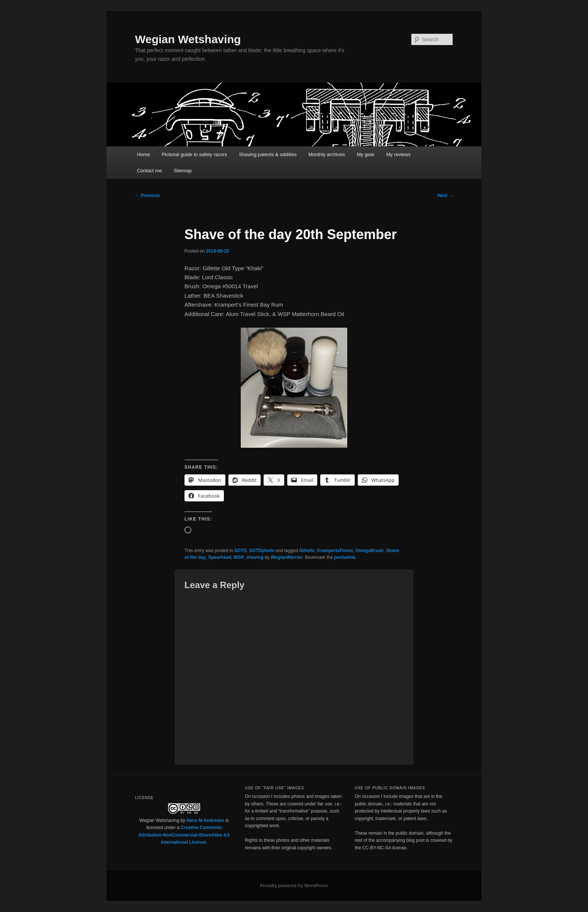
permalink (345, 557)
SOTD (241, 551)
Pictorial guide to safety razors (194, 154)
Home (143, 154)
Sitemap (183, 171)
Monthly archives (327, 154)
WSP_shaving (248, 557)
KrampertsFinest (335, 551)
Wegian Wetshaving (188, 39)
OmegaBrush (369, 551)
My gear (366, 154)
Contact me (149, 171)
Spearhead (220, 557)
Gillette (307, 551)
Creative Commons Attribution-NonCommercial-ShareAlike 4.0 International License (184, 835)
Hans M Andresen (205, 820)
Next (445, 196)
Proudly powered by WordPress (294, 886)
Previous (147, 196)
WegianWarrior (287, 557)
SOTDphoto (262, 551)
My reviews (398, 154)
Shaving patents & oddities (268, 154)
